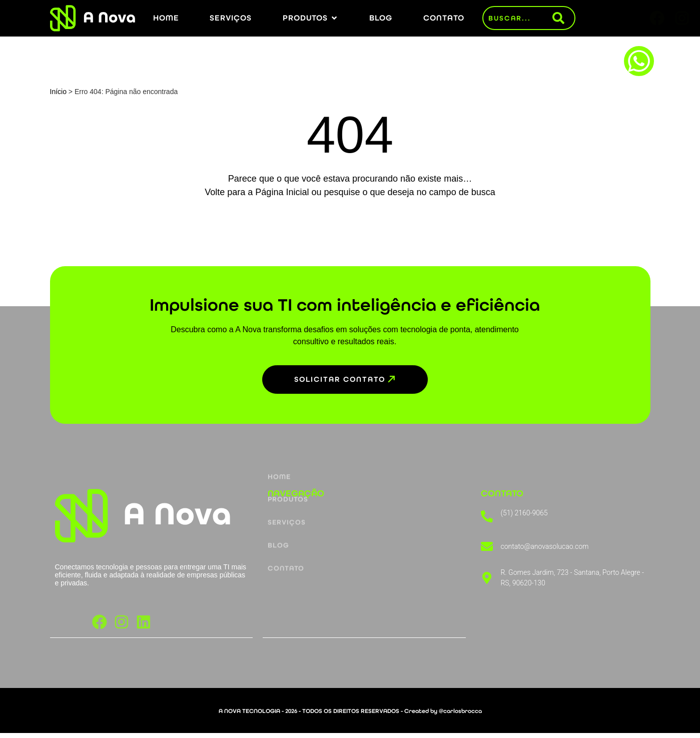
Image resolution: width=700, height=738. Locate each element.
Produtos (288, 454)
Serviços (287, 478)
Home (279, 430)
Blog (278, 502)
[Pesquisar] (563, 18)
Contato (286, 526)
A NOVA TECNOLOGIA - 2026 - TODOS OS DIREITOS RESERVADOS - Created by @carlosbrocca (350, 716)
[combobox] (518, 18)
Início (58, 92)
